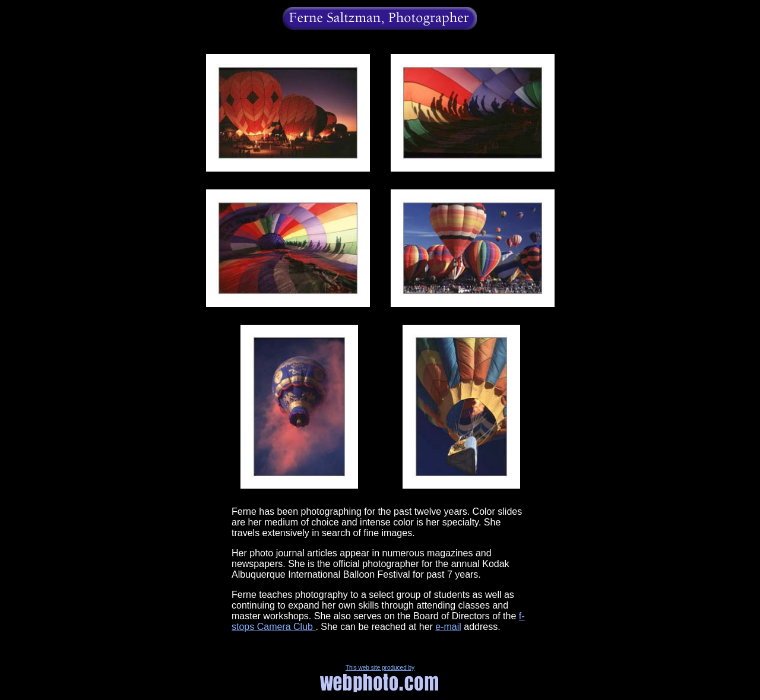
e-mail (448, 627)
